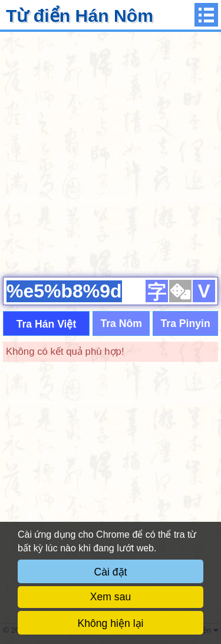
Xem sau (111, 597)
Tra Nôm (121, 323)
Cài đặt (111, 572)
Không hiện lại (111, 623)
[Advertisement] (111, 153)
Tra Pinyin (186, 323)
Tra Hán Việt (47, 324)
